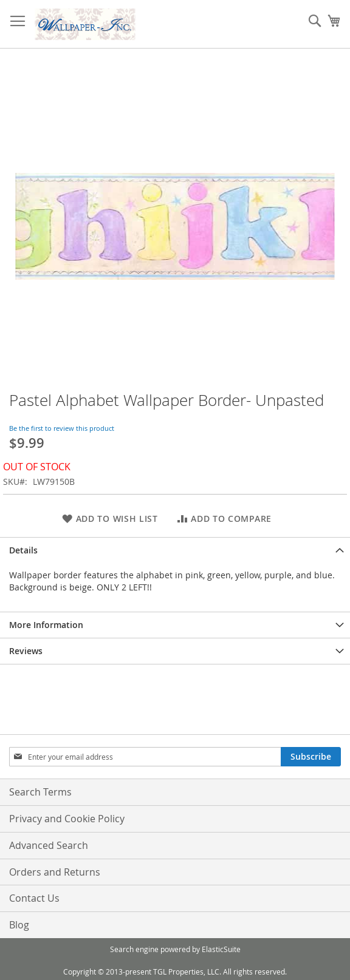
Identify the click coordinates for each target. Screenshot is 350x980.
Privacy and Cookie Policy (67, 819)
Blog (19, 925)
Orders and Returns (55, 872)
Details (23, 550)
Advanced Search (49, 845)
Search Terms (40, 792)
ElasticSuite (221, 949)
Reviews (26, 651)
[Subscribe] (311, 757)
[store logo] (85, 24)
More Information (46, 625)
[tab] (175, 550)
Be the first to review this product (62, 428)
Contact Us (34, 898)
